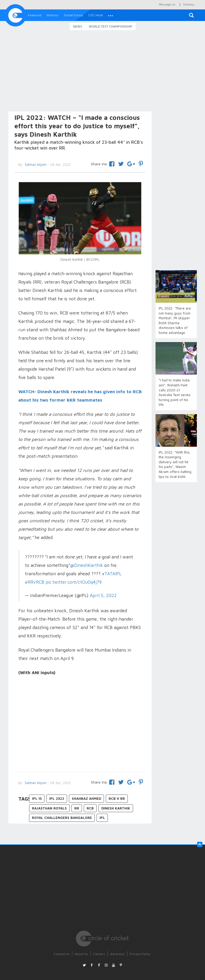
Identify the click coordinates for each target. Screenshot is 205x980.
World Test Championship (110, 26)
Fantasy (189, 4)
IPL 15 (37, 798)
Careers (99, 954)
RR (77, 808)
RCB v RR (117, 798)
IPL (102, 818)
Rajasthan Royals (49, 808)
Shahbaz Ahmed (86, 798)
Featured (35, 15)
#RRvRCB (35, 582)
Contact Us (61, 954)
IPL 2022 (57, 798)
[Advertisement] (103, 72)
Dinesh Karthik (116, 808)
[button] (110, 15)
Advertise (117, 954)
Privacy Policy (140, 954)
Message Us (167, 4)
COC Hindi (96, 15)
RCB (90, 808)
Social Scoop (73, 15)
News (78, 26)
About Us (81, 954)
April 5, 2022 (103, 595)
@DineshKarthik (86, 565)
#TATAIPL (112, 574)
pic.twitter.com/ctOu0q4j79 (74, 582)
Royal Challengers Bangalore (62, 818)
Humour (53, 15)
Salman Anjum (35, 783)
